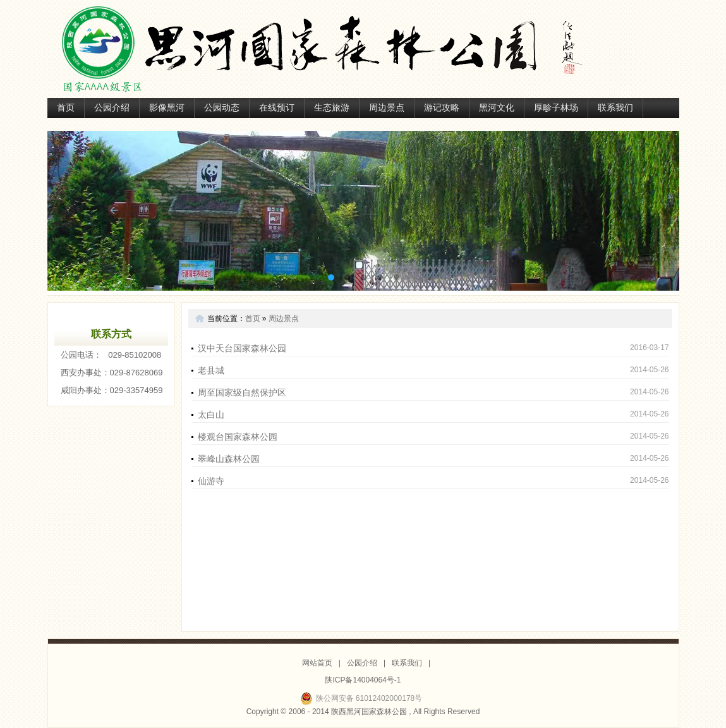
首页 (66, 108)
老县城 (211, 370)
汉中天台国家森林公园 (242, 348)
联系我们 (615, 108)
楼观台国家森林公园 (238, 437)
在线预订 (277, 108)
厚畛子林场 (556, 108)
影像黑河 (167, 108)
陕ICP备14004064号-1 (363, 680)
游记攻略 (442, 108)
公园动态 (222, 108)
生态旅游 (332, 108)
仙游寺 (211, 481)
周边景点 (387, 108)
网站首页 (317, 663)
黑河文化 (497, 108)
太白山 (211, 415)
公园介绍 (112, 108)
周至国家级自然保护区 (242, 392)
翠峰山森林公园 (229, 459)
